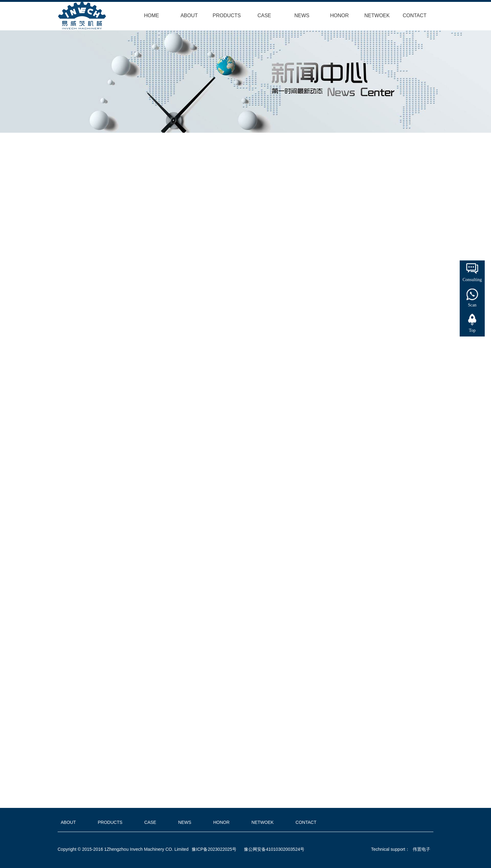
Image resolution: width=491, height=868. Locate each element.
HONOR (339, 15)
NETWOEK (377, 15)
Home (113, 166)
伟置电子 (421, 849)
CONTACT (415, 15)
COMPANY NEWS (160, 166)
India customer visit (163, 786)
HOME (152, 15)
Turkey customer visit (167, 796)
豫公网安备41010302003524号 (274, 849)
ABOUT (189, 15)
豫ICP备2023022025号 (214, 849)
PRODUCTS (227, 15)
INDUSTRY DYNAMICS (82, 178)
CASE (264, 15)
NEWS (302, 15)
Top (472, 330)
